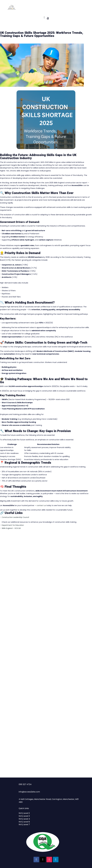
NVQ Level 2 (24, 813)
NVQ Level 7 (24, 824)
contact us (41, 505)
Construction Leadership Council (15, 517)
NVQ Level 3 (24, 816)
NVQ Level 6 (24, 822)
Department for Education (13, 525)
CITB (8, 260)
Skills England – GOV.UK (11, 528)
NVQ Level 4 (24, 819)
